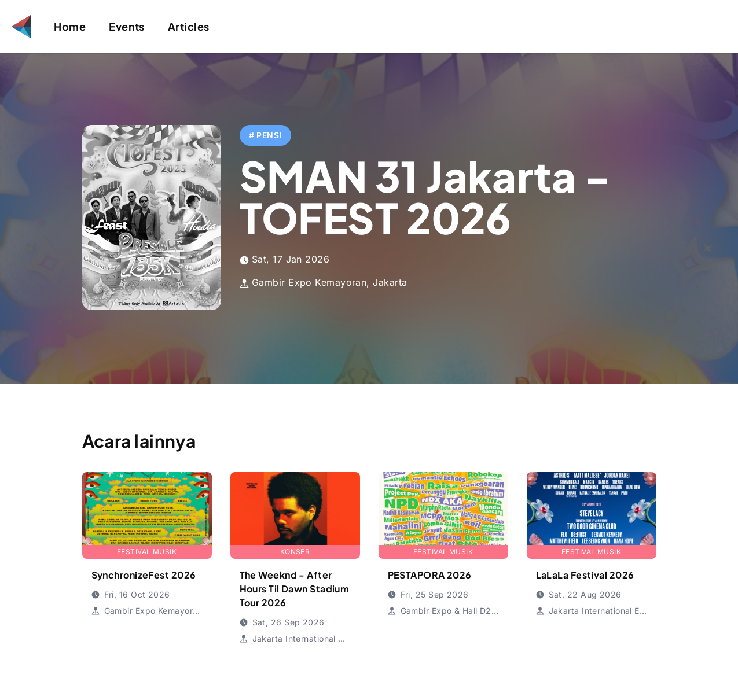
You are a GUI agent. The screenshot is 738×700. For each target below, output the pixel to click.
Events (127, 26)
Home (70, 26)
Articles (189, 26)
